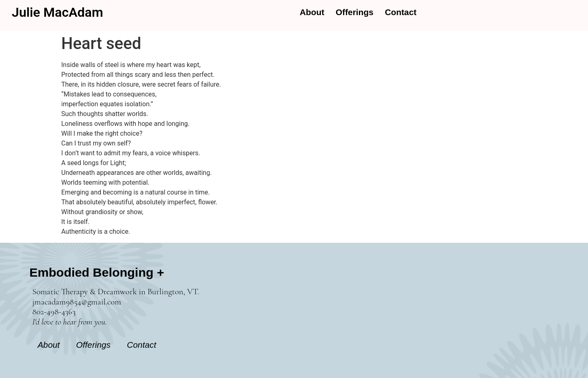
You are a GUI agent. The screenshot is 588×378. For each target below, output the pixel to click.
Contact (401, 12)
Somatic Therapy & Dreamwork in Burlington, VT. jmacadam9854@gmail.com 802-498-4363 (116, 307)
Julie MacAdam (58, 12)
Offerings (354, 12)
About (312, 12)
